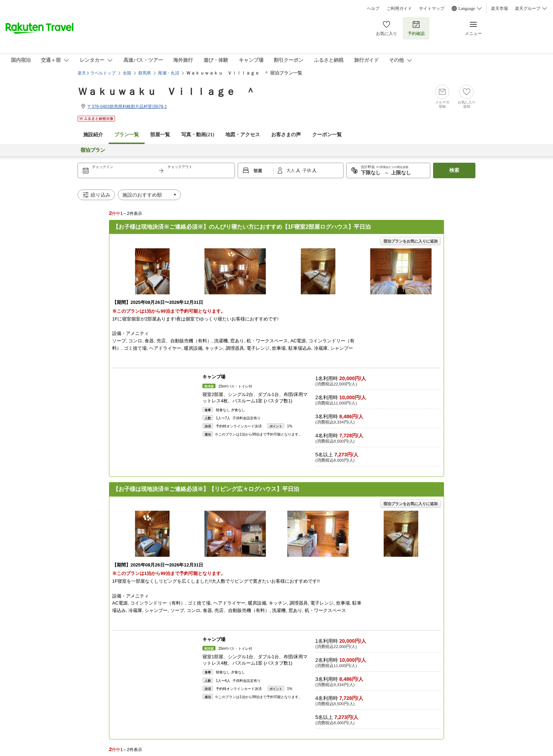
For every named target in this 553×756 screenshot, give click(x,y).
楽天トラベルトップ (97, 73)
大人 (291, 170)
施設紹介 (93, 135)
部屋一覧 (160, 135)
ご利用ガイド (399, 8)
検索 (454, 170)
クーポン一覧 (327, 135)
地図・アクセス (243, 135)
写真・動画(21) (198, 135)
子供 (307, 170)
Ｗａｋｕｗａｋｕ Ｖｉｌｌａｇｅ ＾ (166, 92)
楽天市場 (499, 8)
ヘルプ (373, 8)
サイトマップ (432, 8)
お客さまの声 (286, 135)
